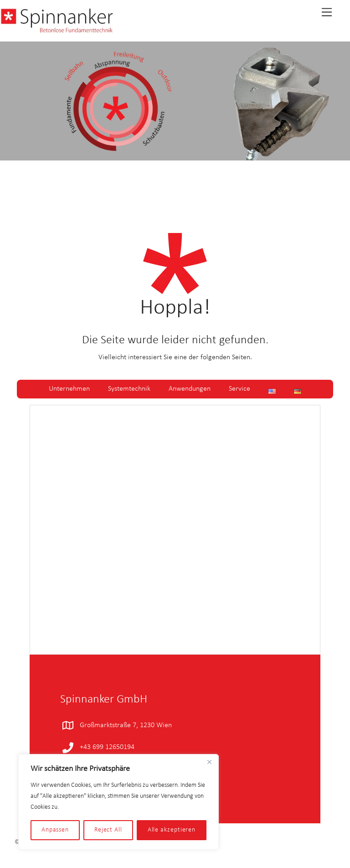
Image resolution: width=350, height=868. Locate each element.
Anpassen (55, 830)
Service (239, 389)
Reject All (108, 830)
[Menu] (327, 13)
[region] (118, 802)
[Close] (209, 762)
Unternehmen (69, 389)
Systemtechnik (129, 389)
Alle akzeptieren (172, 830)
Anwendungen (190, 389)
